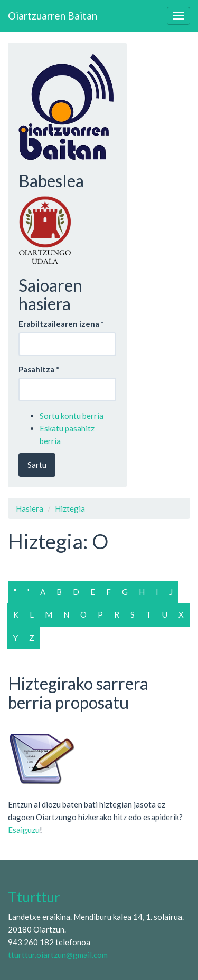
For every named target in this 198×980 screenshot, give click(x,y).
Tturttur (34, 897)
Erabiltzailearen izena (61, 324)
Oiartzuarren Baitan (53, 16)
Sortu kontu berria (72, 416)
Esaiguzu (24, 830)
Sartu (37, 465)
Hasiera (30, 508)
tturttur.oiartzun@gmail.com (58, 955)
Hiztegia (70, 508)
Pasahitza (39, 369)
